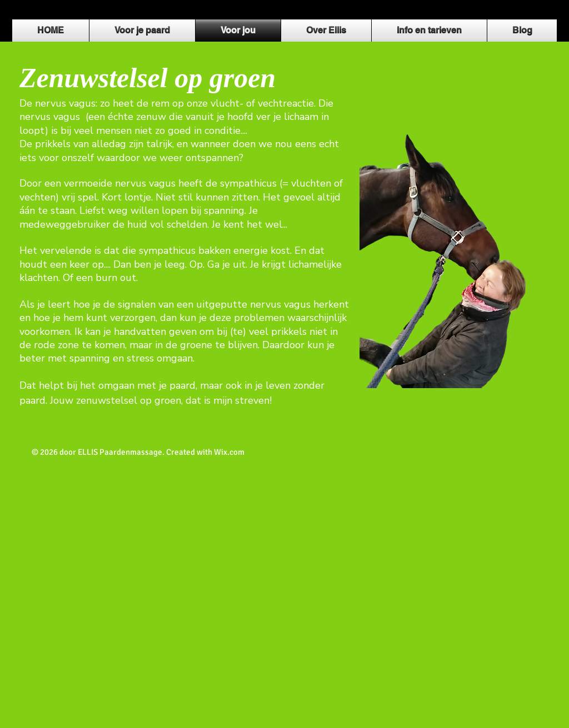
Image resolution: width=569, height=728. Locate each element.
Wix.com (229, 452)
